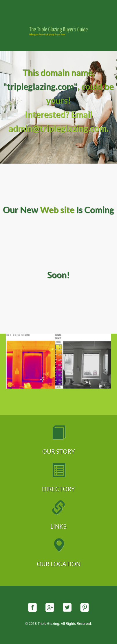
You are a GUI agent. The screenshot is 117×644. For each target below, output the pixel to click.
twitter (67, 607)
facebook (32, 607)
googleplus (50, 607)
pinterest (85, 607)
